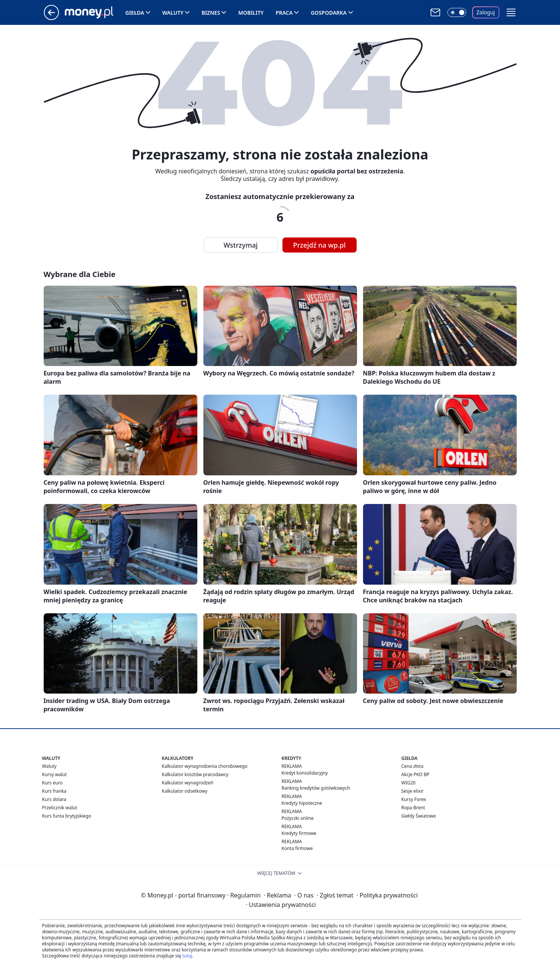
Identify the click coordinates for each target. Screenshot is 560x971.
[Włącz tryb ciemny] (457, 12)
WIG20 (409, 783)
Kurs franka (54, 791)
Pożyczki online (298, 818)
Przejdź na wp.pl (319, 245)
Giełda (135, 13)
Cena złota (413, 766)
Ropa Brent (413, 808)
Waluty (173, 13)
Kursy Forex (414, 799)
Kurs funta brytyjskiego (67, 816)
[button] (511, 12)
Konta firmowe (297, 848)
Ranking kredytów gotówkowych (316, 788)
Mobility (251, 13)
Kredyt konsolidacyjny (305, 773)
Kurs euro (53, 783)
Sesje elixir (413, 791)
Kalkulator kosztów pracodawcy (195, 774)
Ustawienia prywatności (281, 905)
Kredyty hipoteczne (302, 803)
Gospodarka (329, 13)
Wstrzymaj (241, 245)
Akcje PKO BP (416, 774)
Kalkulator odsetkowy (185, 791)
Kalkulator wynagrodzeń (188, 783)
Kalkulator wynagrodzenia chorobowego (205, 766)
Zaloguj (486, 12)
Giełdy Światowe (419, 816)
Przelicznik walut (60, 808)
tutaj (187, 956)
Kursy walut (55, 774)
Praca (284, 13)
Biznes (211, 13)
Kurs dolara (54, 799)
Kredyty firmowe (299, 833)
